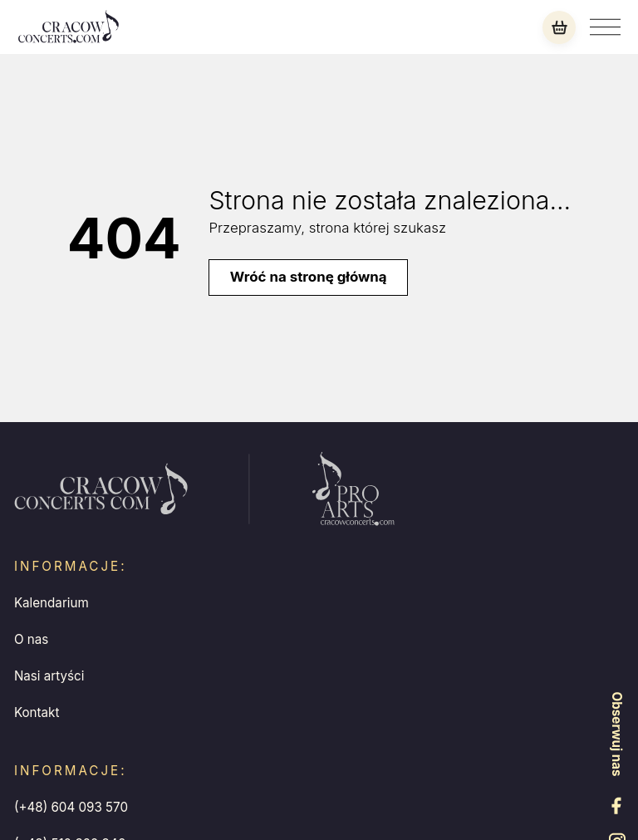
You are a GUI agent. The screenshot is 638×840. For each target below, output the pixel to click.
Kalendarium (52, 603)
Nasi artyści (49, 676)
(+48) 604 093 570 (71, 807)
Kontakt (37, 712)
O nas (31, 639)
